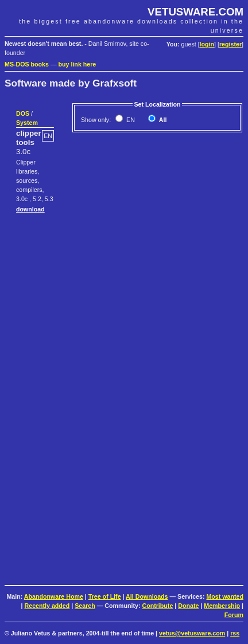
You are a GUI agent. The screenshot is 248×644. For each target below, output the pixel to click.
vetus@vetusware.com (192, 633)
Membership (222, 606)
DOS (23, 113)
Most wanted (225, 596)
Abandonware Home (54, 596)
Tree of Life (105, 596)
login (207, 44)
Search (85, 606)
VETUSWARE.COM (195, 12)
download (30, 209)
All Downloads (147, 596)
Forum (234, 615)
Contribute (157, 606)
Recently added (47, 606)
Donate (188, 606)
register (230, 44)
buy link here (77, 64)
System (27, 123)
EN (130, 120)
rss (235, 633)
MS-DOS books (27, 64)
